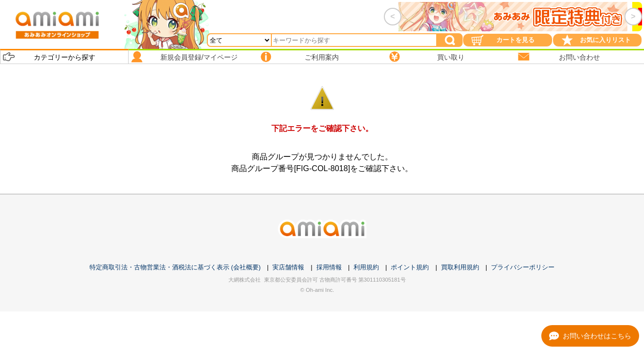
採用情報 (329, 267)
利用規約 (366, 267)
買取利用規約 (460, 267)
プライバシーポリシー (523, 267)
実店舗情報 (288, 267)
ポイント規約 (410, 267)
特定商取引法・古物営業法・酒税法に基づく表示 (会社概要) (175, 267)
